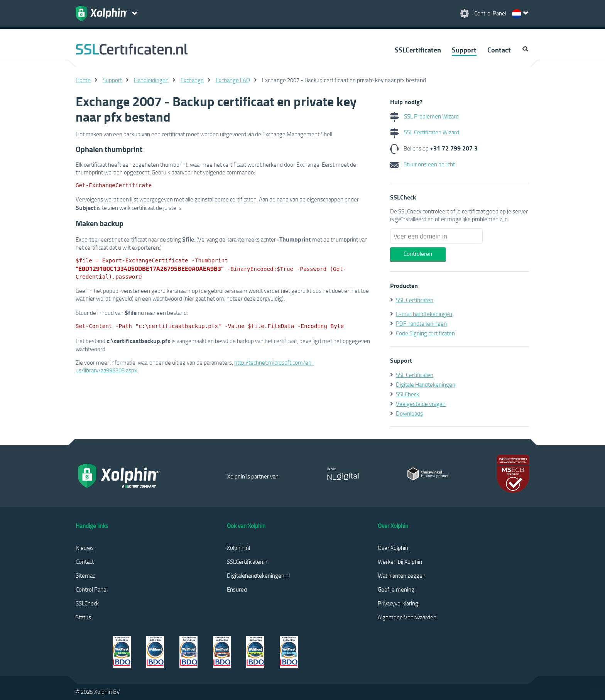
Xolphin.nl (238, 548)
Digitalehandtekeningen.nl (258, 575)
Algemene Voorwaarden (407, 617)
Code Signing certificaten (425, 333)
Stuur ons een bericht (422, 164)
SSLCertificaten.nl (248, 561)
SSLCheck (407, 394)
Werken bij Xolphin (400, 561)
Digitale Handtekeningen (426, 384)
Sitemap (86, 575)
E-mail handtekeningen (424, 314)
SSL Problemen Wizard (424, 116)
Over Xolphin (393, 548)
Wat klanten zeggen (402, 575)
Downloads (409, 413)
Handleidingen (151, 80)
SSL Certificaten (415, 300)
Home (83, 80)
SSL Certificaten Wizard (425, 132)
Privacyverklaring (398, 603)
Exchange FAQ (233, 80)
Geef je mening (396, 589)
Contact (499, 50)
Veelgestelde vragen (421, 404)
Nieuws (85, 548)
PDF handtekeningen (421, 323)
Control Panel (92, 589)
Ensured (237, 589)
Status (83, 617)
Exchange (192, 80)
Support (464, 50)
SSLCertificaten (418, 50)
